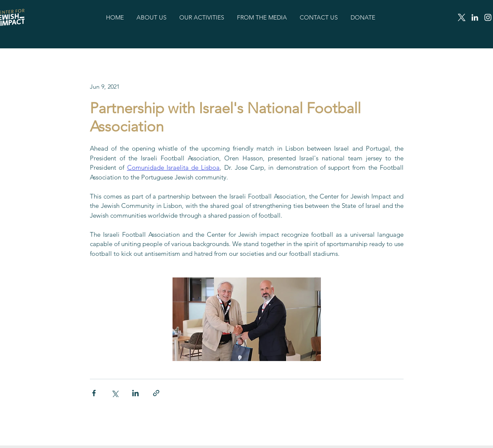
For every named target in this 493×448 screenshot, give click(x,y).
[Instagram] (488, 17)
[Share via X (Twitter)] (115, 393)
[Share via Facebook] (94, 393)
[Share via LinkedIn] (135, 393)
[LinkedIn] (475, 17)
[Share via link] (156, 393)
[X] (462, 17)
